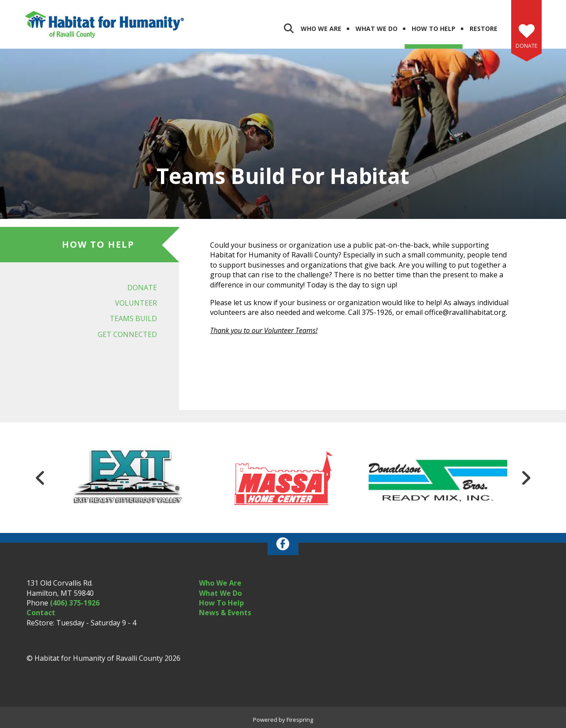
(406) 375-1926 (75, 603)
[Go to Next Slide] (526, 478)
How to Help (434, 29)
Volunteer (136, 303)
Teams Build (133, 318)
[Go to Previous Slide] (40, 478)
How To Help (222, 603)
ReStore (484, 29)
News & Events (225, 613)
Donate (526, 46)
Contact (41, 613)
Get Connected (127, 334)
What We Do (377, 29)
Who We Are (321, 29)
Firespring (300, 720)
